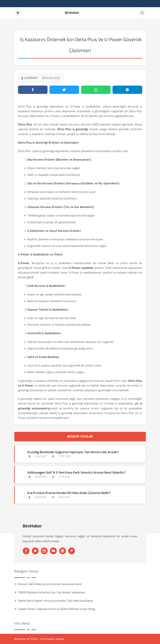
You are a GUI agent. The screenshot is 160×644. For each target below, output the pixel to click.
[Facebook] (26, 550)
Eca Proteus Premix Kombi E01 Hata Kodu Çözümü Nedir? (69, 493)
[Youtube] (53, 550)
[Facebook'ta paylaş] (33, 89)
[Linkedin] (62, 550)
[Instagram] (44, 550)
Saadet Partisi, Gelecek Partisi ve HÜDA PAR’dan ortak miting (57, 609)
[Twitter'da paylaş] (64, 89)
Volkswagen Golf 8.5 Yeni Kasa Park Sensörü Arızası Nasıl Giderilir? (76, 472)
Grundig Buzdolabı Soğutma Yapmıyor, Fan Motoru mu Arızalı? (73, 452)
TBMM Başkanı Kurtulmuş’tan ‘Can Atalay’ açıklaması (51, 592)
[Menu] (18, 13)
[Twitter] (35, 550)
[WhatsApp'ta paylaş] (96, 89)
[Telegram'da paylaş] (127, 89)
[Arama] (142, 13)
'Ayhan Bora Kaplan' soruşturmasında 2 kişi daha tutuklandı (55, 600)
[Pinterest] (72, 550)
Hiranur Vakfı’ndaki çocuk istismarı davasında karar (50, 584)
